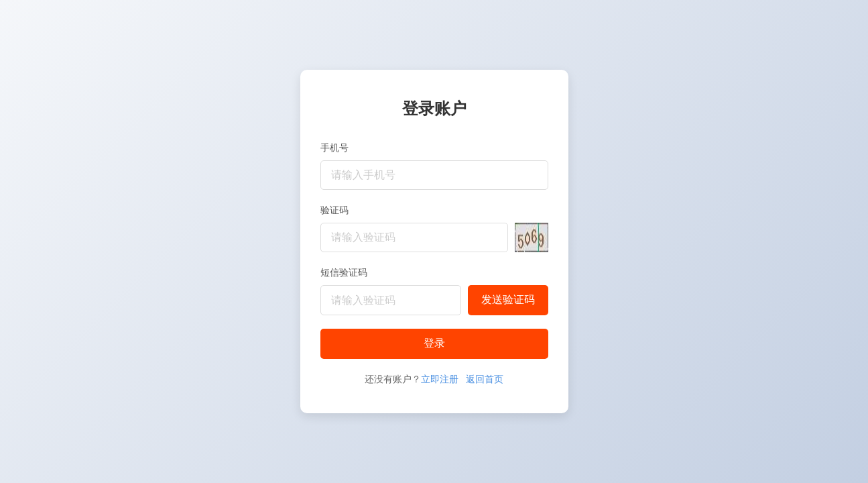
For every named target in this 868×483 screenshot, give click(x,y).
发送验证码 (508, 300)
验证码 (334, 210)
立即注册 (440, 379)
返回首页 (485, 379)
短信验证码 (344, 272)
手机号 (334, 148)
